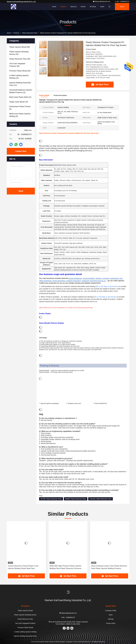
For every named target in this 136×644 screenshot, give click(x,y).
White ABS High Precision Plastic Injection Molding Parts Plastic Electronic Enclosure (65, 567)
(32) (19, 53)
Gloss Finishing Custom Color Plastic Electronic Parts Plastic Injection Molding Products (109, 567)
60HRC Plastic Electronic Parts (76, 499)
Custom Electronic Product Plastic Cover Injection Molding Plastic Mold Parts (23, 567)
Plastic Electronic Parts (30, 33)
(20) (20, 71)
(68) (20, 47)
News (111, 615)
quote (122, 7)
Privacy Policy (111, 623)
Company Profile (111, 611)
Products (63, 7)
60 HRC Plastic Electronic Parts (51, 499)
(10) (19, 102)
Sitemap (111, 619)
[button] (43, 74)
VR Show (93, 7)
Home (54, 7)
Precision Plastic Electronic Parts (101, 499)
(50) (20, 59)
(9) (20, 108)
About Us (74, 7)
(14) (19, 77)
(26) (17, 65)
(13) (21, 91)
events (83, 7)
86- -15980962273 (122, 1)
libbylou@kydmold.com (102, 1)
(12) (20, 84)
